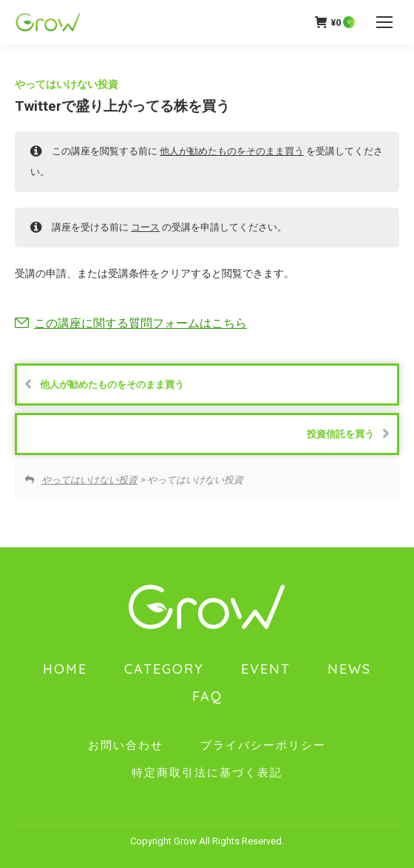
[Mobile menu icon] (384, 22)
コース (145, 227)
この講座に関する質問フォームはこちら (140, 323)
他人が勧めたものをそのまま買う (232, 151)
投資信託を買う (348, 434)
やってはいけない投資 (67, 84)
